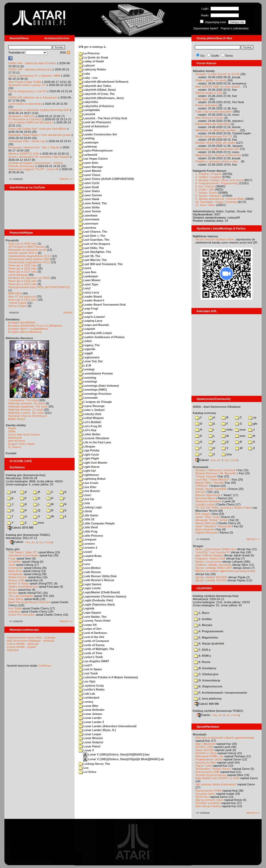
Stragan (198, 546)
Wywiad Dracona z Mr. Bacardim (216, 473)
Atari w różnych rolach (209, 800)
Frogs (12, 558)
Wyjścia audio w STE (209, 93)
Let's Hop (88, 430)
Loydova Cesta (91, 686)
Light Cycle (89, 455)
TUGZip (48, 542)
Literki (85, 511)
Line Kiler (88, 487)
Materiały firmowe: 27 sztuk (26, 410)
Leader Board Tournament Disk (102, 305)
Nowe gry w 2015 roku (22, 284)
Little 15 (87, 519)
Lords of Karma (92, 645)
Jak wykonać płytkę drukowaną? (216, 784)
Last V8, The (89, 256)
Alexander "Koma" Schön (211, 520)
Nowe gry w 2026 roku (22, 244)
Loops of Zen (90, 629)
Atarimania (15, 438)
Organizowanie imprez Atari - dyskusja (31, 637)
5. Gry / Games (205, 186)
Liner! (85, 495)
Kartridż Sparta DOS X (23, 253)
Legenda (87, 349)
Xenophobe (16, 574)
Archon (13, 593)
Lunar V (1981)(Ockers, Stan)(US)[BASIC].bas (116, 754)
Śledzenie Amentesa (208, 501)
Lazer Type (88, 284)
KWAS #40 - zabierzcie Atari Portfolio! (32, 63)
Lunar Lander (90, 718)
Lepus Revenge (92, 406)
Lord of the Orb (91, 637)
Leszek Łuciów (205, 504)
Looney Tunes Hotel (95, 621)
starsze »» (66, 179)
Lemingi (87, 369)
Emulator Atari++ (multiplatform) (28, 329)
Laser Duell (89, 187)
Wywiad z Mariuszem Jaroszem (215, 470)
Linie (84, 503)
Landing (87, 138)
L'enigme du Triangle (95, 402)
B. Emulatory (205, 668)
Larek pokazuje (18, 275)
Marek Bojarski (205, 529)
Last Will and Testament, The (101, 264)
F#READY (202, 486)
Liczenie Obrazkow (94, 438)
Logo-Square (90, 613)
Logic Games (90, 584)
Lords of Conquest (94, 641)
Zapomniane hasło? (206, 28)
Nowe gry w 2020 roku (22, 265)
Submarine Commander (24, 555)
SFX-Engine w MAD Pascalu (26, 247)
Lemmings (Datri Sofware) (99, 386)
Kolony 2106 (16, 580)
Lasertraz (87, 228)
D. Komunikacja (207, 680)
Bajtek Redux (16, 419)
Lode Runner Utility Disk (98, 576)
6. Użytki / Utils (205, 189)
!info (227, 430)
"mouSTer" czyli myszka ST (213, 552)
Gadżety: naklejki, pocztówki (213, 565)
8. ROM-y (203, 656)
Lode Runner (90, 572)
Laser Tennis (90, 211)
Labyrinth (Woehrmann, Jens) (101, 98)
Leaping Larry (91, 321)
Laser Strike (89, 207)
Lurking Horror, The (94, 764)
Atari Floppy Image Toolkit (25, 82)
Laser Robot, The (93, 203)
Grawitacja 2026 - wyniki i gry (27, 141)
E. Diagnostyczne (208, 686)
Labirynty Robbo (92, 69)
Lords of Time (91, 653)
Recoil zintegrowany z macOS (27, 91)
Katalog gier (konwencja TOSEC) (28, 535)
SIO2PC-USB (204, 747)
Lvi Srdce (88, 772)
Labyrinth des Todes (95, 86)
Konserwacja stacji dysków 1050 (29, 259)
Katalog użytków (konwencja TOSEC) (218, 711)
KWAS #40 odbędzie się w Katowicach (33, 97)
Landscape (89, 142)
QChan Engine (18, 306)
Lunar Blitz (88, 706)
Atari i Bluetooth (205, 744)
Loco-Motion (90, 568)
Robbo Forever (18, 577)
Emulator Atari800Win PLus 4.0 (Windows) (35, 326)
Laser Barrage (91, 167)
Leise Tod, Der (91, 361)
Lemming (87, 378)
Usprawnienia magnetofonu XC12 (30, 256)
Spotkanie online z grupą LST (27, 85)
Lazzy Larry (89, 292)
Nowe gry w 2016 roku (22, 281)
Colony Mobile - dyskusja (23, 644)
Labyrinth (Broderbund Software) (104, 82)
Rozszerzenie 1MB (207, 772)
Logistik (87, 608)
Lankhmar (88, 147)
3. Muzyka (203, 625)
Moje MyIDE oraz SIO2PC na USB (217, 778)
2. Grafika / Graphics (208, 177)
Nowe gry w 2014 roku (22, 300)
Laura (85, 268)
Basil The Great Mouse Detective (29, 602)
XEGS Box (202, 797)
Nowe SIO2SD (205, 750)
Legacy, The (89, 345)
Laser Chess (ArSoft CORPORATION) (106, 179)
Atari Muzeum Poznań (209, 118)
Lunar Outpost (91, 742)
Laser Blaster (90, 171)
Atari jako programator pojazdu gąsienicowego (225, 738)
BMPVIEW (15, 293)
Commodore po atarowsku (25, 104)
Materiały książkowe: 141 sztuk (28, 406)
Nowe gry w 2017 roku (22, 272)
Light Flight (89, 458)
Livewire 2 (88, 548)
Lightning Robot (92, 479)
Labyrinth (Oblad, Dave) (97, 90)
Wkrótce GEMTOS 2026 (24, 154)
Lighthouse (89, 475)
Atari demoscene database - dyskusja (31, 641)
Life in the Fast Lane (95, 442)
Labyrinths (88, 102)
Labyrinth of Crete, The (97, 94)
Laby (84, 74)
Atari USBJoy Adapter (209, 555)
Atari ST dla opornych (22, 297)
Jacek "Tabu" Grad (207, 517)
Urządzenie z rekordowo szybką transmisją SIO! (39, 110)
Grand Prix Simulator (22, 615)
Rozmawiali (201, 467)
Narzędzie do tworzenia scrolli (27, 250)
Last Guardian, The (94, 240)
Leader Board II (91, 300)
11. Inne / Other (205, 205)
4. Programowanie (209, 631)
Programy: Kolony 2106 (210, 558)
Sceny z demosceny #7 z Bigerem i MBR (34, 76)
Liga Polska (89, 450)
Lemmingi (88, 382)
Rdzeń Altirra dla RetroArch (213, 124)
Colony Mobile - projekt (21, 647)
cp (252, 417)
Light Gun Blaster (93, 463)
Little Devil (88, 527)
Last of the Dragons (94, 244)
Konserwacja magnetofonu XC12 (29, 262)
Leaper (86, 313)
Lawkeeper (88, 276)
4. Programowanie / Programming (217, 183)
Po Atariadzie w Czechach (25, 119)
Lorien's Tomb (91, 657)
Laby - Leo (88, 78)
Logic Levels (90, 588)
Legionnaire (89, 357)
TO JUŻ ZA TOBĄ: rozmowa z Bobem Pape (223, 508)
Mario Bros (15, 571)
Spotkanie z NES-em (22, 116)
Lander (86, 130)
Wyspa (13, 590)
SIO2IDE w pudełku (208, 803)
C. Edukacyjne (206, 674)
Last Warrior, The (93, 260)
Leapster (87, 329)
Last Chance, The (93, 232)
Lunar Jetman (90, 714)
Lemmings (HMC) (93, 390)
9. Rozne (202, 662)
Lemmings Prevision (95, 394)
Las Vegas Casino (93, 159)
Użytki (215, 56)
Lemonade (88, 398)
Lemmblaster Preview (96, 373)
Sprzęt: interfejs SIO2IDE (211, 577)
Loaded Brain (90, 556)
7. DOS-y (202, 650)
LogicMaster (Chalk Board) (99, 592)
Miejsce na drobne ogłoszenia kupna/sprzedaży (225, 571)
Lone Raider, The (93, 617)
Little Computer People (97, 523)
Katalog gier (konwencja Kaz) (26, 475)
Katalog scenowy (204, 413)
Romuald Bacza (205, 498)
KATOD (200, 492)
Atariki (12, 428)
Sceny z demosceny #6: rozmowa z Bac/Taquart (39, 157)
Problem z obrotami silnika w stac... (218, 161)
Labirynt (87, 65)
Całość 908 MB (207, 704)
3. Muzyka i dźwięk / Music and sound (219, 180)
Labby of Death (91, 61)
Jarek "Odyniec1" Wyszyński (213, 526)
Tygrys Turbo (204, 766)
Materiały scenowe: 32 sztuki (27, 403)
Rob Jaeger (203, 514)
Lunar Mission (91, 738)
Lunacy (86, 702)
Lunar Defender (92, 710)
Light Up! (87, 471)
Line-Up (86, 499)
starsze (68, 312)
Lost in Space (90, 669)
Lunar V (86, 750)
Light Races (89, 467)
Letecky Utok (90, 414)
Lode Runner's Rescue (97, 580)
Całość (17, 542)
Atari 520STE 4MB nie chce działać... (219, 87)
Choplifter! (15, 562)
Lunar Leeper (90, 734)
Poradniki (12, 240)
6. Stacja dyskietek (209, 643)
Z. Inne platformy (208, 699)
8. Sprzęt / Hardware (208, 196)
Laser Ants (88, 163)
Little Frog (88, 531)
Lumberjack (89, 698)
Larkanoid (88, 155)
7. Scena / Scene (206, 193)
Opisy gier (13, 549)
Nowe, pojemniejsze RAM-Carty (216, 549)
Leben (85, 341)
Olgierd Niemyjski (207, 532)
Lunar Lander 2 (91, 722)
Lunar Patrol (89, 746)
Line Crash (88, 483)
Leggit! (86, 353)
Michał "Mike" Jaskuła (209, 483)
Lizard (85, 552)
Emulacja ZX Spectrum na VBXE (29, 278)
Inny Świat (15, 608)
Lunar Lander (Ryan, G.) (97, 730)
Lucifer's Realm (92, 689)
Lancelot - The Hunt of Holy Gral (103, 118)
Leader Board (90, 297)
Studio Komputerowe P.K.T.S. (214, 136)
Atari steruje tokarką (208, 806)
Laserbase (88, 215)
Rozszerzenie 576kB (208, 791)
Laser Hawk (89, 199)
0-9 (11, 492)
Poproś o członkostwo (235, 28)
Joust (12, 565)
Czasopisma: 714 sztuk (23, 400)
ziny (227, 454)
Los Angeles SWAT (94, 661)
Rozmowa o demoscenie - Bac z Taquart (34, 147)
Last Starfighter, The (95, 252)
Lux (84, 768)
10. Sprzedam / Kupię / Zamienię (216, 202)
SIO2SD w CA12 (206, 753)
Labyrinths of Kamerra (96, 106)
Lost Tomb (88, 673)
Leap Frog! (88, 308)
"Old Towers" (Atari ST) (23, 552)
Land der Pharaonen (95, 122)
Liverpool (88, 540)
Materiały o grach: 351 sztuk (26, 413)
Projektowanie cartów (209, 759)
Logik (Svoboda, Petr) (96, 600)
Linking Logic (90, 507)
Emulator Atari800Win (22, 323)
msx (240, 436)
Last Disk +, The (92, 236)
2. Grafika (203, 619)
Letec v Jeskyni (92, 410)
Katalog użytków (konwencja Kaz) (216, 596)
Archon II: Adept (19, 583)
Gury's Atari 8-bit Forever (24, 435)
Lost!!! (85, 665)
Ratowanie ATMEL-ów (209, 756)
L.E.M (85, 365)
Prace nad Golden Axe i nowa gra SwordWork (37, 129)
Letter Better (89, 434)
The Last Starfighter (21, 596)
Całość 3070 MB (21, 528)
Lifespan (87, 446)
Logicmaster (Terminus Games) (102, 596)
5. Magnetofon (206, 637)
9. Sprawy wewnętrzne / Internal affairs (220, 199)
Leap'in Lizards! (92, 317)
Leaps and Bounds (94, 325)
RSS (65, 52)
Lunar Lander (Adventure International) (108, 726)
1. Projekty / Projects (208, 174)
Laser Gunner (90, 195)
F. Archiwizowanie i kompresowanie (221, 693)
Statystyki (13, 650)
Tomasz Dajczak (206, 476)
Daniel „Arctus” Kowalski (211, 489)
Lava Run (88, 272)
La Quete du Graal (93, 57)
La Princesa (89, 53)
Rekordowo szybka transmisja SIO (217, 149)
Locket (86, 560)
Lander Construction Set (98, 134)
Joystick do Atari (206, 762)
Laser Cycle (89, 183)
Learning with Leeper (95, 333)
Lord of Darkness (93, 633)
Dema (229, 56)
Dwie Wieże (16, 599)
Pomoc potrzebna (207, 105)
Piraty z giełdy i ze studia (211, 80)
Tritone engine (17, 303)
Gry (203, 56)
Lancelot (87, 114)
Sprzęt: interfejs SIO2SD (211, 580)
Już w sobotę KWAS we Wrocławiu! (31, 122)
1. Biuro (202, 613)
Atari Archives (17, 441)
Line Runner (89, 491)
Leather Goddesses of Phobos (102, 337)
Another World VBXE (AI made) (215, 143)
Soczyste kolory (205, 794)
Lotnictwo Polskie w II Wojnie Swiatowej (108, 677)
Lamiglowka (89, 110)
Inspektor (14, 611)
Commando (16, 568)
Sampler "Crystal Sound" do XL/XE (217, 74)
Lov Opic (87, 681)
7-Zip (40, 542)
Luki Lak (87, 694)
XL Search (15, 447)
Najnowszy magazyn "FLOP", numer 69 (33, 169)
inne (39, 523)
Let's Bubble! (90, 422)
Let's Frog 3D (90, 426)
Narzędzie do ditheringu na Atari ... (217, 130)
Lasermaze (88, 223)
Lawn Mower (90, 280)
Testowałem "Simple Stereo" (213, 769)
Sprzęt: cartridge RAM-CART (214, 568)
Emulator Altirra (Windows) (25, 332)
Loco (84, 564)
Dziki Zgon (202, 99)
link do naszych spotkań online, (215, 239)
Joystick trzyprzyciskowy (211, 775)
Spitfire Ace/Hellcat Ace (23, 587)
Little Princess (91, 536)
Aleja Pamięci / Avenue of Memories (218, 155)
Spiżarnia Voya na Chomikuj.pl (27, 416)
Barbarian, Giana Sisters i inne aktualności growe (39, 135)
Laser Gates (89, 191)
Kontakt (11, 453)
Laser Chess (89, 175)
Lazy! (85, 288)
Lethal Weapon (91, 418)
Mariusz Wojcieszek (208, 495)
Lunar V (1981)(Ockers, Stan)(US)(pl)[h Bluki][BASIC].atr (124, 759)
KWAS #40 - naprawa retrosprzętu (30, 69)
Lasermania (89, 219)
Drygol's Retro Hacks (21, 444)
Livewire (87, 544)
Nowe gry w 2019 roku (22, 268)
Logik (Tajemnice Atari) (97, 604)
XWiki (12, 431)
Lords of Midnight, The (97, 649)
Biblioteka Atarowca (19, 338)
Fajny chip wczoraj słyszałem (214, 111)
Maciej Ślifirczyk (205, 523)
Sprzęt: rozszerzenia (208, 562)
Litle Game (88, 515)
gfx (253, 424)
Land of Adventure (94, 126)
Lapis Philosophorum (96, 150)
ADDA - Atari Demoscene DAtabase (217, 407)
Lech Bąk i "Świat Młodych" (213, 479)
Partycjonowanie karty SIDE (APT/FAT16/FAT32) (39, 287)
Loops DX (88, 625)
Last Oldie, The (91, 248)
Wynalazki (200, 734)
